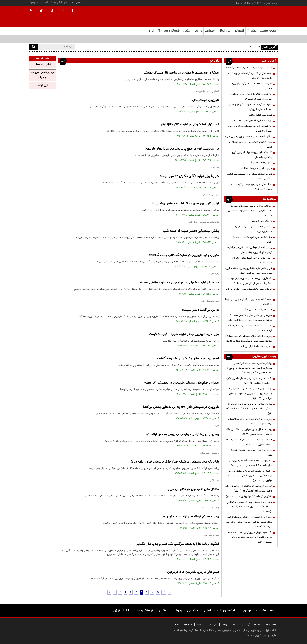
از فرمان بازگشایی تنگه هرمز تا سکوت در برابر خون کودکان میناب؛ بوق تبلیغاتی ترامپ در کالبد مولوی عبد (249, 476)
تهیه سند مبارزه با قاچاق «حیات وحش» (253, 121)
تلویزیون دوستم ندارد (205, 100)
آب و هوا (34, 2)
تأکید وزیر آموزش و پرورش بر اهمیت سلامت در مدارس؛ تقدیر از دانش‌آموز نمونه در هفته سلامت (249, 537)
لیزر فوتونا (42, 85)
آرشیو (247, 625)
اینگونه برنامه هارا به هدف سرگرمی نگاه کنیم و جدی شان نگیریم (178, 544)
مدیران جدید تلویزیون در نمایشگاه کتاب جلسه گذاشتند (184, 255)
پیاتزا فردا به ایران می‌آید (261, 163)
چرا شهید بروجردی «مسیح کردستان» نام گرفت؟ (249, 68)
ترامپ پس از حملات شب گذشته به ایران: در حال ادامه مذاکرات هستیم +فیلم (251, 463)
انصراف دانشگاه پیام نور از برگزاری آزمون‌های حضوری (251, 86)
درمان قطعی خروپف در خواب (42, 75)
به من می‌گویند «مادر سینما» (200, 310)
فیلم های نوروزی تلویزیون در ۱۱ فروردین (193, 572)
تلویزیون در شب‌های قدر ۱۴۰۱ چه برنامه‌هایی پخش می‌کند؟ (181, 407)
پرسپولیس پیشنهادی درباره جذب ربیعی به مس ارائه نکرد (182, 435)
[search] (34, 47)
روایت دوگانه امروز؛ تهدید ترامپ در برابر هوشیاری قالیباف (253, 229)
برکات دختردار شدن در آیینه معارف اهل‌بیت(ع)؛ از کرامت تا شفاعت (249, 381)
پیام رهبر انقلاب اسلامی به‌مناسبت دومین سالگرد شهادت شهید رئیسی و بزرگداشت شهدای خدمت (249, 338)
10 (152, 592)
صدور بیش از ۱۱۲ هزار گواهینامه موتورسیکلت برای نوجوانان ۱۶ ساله (250, 76)
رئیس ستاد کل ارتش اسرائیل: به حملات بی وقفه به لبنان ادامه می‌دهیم (249, 432)
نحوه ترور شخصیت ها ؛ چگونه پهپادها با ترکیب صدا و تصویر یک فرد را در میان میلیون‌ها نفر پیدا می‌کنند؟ (249, 522)
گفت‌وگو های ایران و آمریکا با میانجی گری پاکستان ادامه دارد (252, 155)
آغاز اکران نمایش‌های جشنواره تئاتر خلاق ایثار (190, 125)
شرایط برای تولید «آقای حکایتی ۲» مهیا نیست (189, 176)
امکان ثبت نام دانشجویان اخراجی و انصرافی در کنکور (250, 145)
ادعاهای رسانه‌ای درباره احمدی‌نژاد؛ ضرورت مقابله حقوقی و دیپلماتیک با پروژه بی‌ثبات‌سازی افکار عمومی (250, 211)
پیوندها (55, 2)
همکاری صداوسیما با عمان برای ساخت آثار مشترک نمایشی (181, 73)
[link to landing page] (257, 16)
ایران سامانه (254, 635)
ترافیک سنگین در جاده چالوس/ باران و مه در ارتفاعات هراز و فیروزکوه (251, 107)
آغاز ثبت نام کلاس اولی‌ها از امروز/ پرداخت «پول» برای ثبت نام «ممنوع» (251, 97)
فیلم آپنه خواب (42, 65)
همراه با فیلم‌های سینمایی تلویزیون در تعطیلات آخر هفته (182, 383)
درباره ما (65, 2)
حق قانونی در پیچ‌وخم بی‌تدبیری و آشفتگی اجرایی (252, 240)
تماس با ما (76, 2)
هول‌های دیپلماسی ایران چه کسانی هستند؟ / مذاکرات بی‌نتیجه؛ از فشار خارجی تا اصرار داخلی (249, 318)
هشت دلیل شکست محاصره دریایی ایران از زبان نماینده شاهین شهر (249, 442)
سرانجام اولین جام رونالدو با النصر (256, 168)
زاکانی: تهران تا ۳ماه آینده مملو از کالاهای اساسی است (252, 260)
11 (158, 592)
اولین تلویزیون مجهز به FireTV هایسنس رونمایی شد (184, 204)
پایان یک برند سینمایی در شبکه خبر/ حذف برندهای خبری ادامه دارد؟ (175, 462)
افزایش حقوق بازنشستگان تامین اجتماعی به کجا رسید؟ (249, 291)
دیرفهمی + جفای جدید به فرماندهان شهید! (249, 453)
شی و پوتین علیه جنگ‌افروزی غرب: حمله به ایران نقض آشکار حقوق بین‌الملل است (249, 271)
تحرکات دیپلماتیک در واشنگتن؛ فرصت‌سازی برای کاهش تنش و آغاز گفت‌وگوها (249, 488)
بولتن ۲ (252, 31)
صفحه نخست (268, 31)
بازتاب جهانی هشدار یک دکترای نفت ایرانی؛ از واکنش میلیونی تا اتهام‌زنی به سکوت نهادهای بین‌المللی (250, 394)
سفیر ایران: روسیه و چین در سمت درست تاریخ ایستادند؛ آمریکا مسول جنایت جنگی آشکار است (249, 507)
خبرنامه (45, 2)
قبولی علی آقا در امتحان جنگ (258, 310)
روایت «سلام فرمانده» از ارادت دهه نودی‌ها (191, 517)
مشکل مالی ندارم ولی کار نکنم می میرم (194, 489)
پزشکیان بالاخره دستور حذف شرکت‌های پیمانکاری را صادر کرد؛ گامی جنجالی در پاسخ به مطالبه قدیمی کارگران (249, 368)
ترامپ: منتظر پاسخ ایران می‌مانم (257, 346)
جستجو (237, 625)
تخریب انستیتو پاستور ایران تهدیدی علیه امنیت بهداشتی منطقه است (250, 176)
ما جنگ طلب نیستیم (262, 221)
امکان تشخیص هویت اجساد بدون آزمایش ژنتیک (249, 137)
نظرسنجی (213, 625)
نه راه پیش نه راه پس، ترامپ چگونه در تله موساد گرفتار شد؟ (252, 187)
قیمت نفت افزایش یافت (261, 115)
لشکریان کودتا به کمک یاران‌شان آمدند (249, 496)
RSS (177, 625)
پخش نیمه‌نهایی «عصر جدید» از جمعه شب (191, 231)
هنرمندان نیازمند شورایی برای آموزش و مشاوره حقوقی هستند (179, 283)
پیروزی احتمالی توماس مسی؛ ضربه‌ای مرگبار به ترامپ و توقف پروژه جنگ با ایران (249, 250)
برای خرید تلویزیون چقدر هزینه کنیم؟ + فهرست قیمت (184, 334)
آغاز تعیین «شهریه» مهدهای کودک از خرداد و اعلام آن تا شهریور (250, 129)
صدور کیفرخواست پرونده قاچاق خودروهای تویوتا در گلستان (249, 302)
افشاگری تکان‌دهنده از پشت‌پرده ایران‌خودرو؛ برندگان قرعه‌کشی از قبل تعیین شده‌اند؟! (250, 281)
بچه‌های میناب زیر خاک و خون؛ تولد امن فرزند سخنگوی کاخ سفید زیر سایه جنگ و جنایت (249, 409)
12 (164, 592)
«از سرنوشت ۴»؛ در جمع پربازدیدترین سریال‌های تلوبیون (182, 149)
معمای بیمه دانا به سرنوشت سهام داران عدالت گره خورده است (250, 328)
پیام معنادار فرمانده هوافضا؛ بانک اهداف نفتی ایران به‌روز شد (250, 421)
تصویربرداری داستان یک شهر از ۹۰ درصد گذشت (188, 359)
